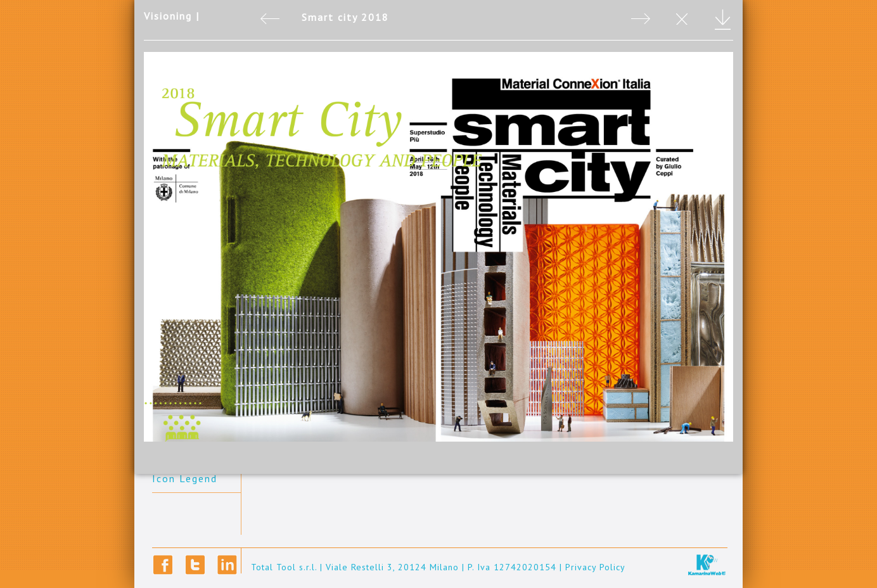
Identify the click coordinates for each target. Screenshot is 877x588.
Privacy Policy (595, 567)
